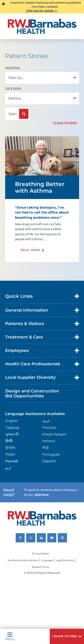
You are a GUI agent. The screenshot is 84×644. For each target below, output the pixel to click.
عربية (46, 421)
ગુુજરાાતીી (12, 434)
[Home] (42, 26)
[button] (67, 636)
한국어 (10, 448)
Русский (12, 461)
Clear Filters (65, 123)
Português (51, 454)
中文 (46, 448)
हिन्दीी (9, 441)
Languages (47, 560)
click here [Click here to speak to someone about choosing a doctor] (41, 495)
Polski (10, 454)
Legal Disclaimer (65, 560)
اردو (8, 468)
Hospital (13, 68)
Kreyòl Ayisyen (54, 434)
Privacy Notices (41, 554)
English (12, 421)
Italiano (49, 441)
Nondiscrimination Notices (23, 560)
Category (13, 89)
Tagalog (12, 427)
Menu (10, 636)
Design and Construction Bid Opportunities (32, 393)
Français (49, 427)
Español (49, 461)
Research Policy (41, 567)
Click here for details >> (42, 11)
